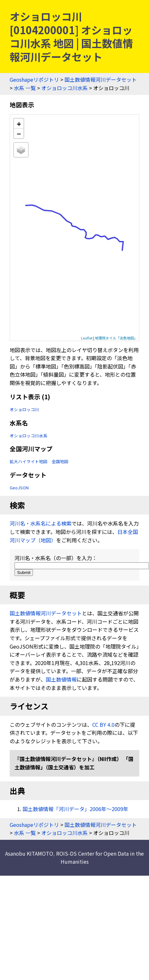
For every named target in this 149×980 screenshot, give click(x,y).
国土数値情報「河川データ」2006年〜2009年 (75, 809)
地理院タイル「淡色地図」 (116, 338)
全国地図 (60, 461)
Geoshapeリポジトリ (34, 79)
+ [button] (19, 124)
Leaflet (87, 338)
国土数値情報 (61, 679)
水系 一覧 (25, 88)
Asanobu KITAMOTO (29, 853)
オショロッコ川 (24, 409)
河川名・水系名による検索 (41, 523)
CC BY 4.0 (103, 725)
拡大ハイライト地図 (29, 461)
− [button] (19, 133)
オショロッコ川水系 (65, 88)
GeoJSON (19, 488)
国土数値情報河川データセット (101, 79)
